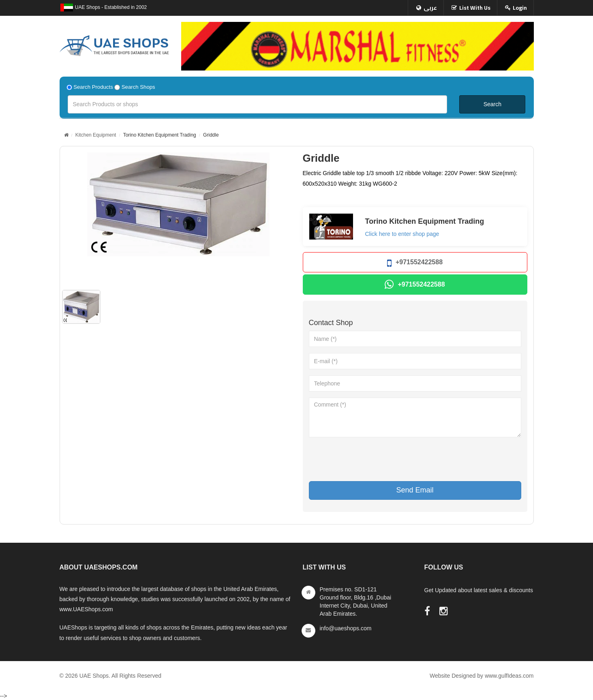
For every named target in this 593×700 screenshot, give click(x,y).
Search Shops (138, 87)
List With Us (475, 8)
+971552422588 (415, 263)
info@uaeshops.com (346, 628)
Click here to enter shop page (402, 234)
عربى (430, 8)
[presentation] (370, 459)
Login (520, 8)
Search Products (93, 87)
